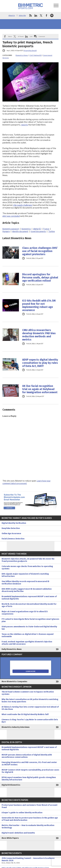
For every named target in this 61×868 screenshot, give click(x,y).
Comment (42, 36)
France (46, 229)
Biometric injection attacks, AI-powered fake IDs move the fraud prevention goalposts (28, 560)
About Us (12, 15)
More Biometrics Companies (14, 682)
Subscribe (22, 15)
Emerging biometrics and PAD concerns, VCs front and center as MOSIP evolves (29, 764)
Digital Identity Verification (14, 523)
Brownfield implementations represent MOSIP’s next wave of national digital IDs (29, 598)
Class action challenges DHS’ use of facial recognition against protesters (40, 251)
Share (10, 36)
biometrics (26, 229)
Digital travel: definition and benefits (18, 833)
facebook (46, 15)
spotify (52, 15)
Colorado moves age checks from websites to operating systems (27, 568)
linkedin (36, 15)
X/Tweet (21, 36)
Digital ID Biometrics (11, 785)
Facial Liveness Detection (13, 539)
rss (30, 15)
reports (24, 125)
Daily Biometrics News (12, 649)
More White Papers (10, 838)
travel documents (38, 231)
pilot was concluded (11, 216)
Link (31, 36)
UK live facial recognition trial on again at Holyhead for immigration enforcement (40, 389)
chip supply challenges (23, 205)
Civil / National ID (36, 55)
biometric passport (11, 229)
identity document (20, 231)
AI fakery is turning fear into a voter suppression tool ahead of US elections (30, 708)
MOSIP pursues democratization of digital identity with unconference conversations (27, 756)
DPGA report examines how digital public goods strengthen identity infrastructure (29, 779)
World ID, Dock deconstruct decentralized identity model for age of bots (29, 605)
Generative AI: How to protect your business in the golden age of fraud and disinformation (30, 819)
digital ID (37, 229)
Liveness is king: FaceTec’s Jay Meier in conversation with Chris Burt (30, 721)
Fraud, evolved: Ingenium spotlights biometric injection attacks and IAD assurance (27, 643)
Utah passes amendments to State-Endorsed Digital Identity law (29, 628)
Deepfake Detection (11, 528)
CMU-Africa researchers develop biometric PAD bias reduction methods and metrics (39, 335)
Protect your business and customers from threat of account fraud (29, 806)
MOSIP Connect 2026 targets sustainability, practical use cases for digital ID (30, 771)
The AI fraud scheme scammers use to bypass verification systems (28, 693)
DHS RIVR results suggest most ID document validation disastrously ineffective (27, 590)
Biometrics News (22, 55)
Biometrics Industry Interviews (16, 727)
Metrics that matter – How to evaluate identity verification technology (28, 827)
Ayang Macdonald (30, 50)
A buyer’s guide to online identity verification (22, 813)
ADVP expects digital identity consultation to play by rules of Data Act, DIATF (40, 363)
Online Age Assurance (11, 533)
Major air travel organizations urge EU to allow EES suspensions (25, 613)
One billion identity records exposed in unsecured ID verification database (25, 583)
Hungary (6, 231)
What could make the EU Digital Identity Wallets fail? (25, 714)
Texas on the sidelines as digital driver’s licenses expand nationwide (28, 635)
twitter (41, 15)
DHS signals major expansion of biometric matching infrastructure (25, 575)
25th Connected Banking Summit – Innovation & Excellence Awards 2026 (30, 861)
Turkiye (52, 231)
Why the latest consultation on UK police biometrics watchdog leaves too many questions (30, 701)
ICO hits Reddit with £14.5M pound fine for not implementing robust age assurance (39, 305)
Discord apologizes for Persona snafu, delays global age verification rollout (40, 278)
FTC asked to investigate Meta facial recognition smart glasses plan (30, 620)
